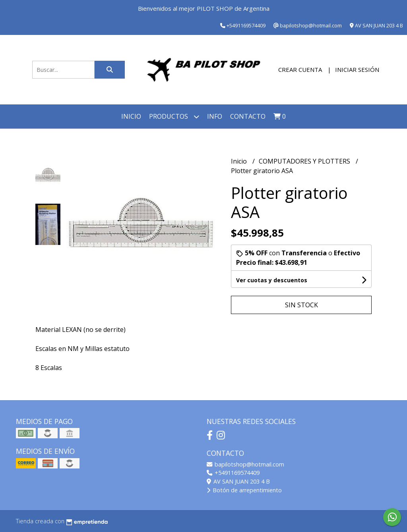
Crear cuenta (300, 69)
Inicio (131, 116)
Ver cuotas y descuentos (272, 280)
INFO (215, 116)
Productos (174, 117)
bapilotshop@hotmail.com (245, 464)
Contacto (248, 116)
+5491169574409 (233, 473)
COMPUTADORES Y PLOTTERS (305, 161)
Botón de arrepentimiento (244, 490)
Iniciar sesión (357, 69)
